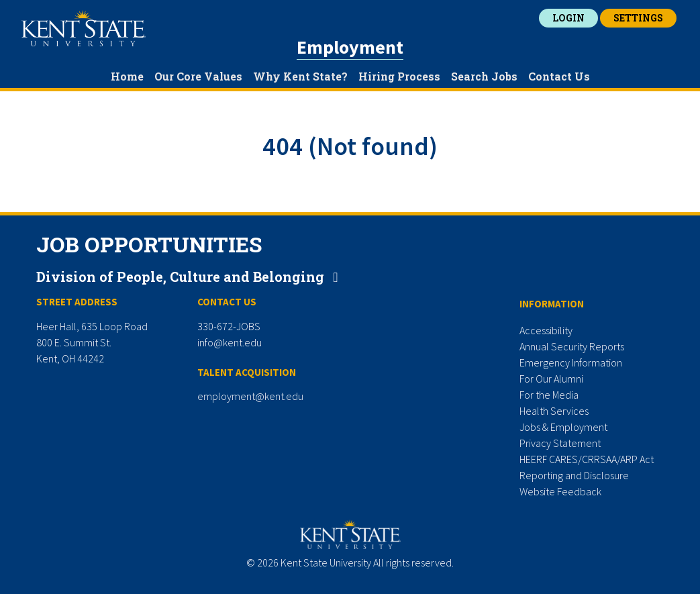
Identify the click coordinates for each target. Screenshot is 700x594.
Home (127, 76)
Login (568, 18)
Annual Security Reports (572, 346)
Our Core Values (198, 76)
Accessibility (546, 330)
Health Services (554, 411)
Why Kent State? (300, 76)
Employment (350, 47)
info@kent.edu (230, 342)
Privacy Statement (560, 443)
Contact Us (559, 76)
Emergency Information (571, 362)
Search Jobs (484, 76)
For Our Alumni (551, 379)
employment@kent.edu (250, 396)
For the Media (549, 395)
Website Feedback (560, 491)
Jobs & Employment (563, 427)
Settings (638, 18)
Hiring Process (399, 76)
